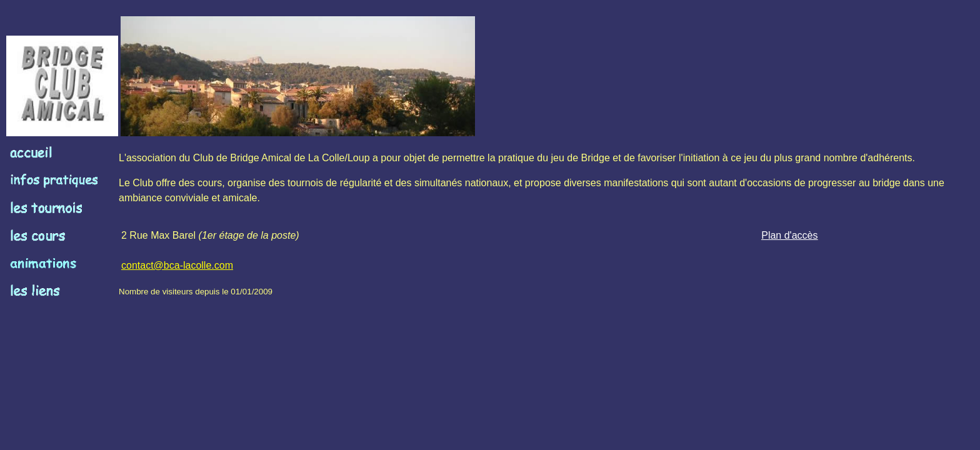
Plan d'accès (789, 235)
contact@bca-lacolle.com (177, 265)
